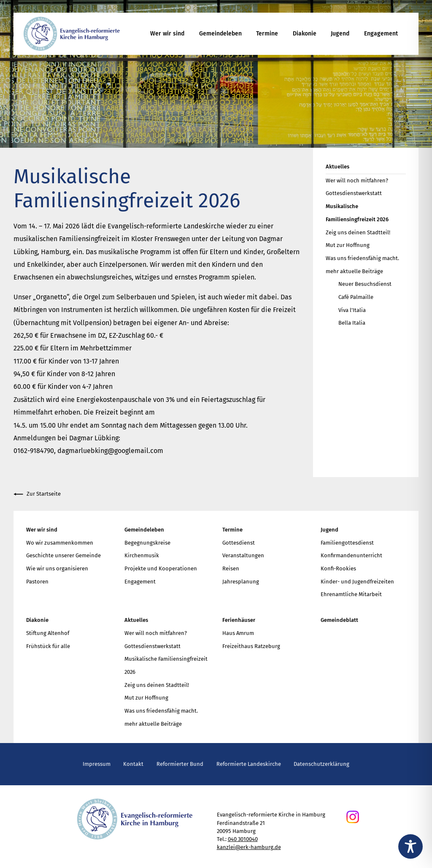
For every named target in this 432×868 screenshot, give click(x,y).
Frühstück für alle (48, 646)
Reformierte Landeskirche (249, 764)
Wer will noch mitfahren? (357, 180)
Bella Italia (352, 323)
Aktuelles (337, 167)
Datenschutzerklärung (321, 764)
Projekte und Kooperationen (161, 568)
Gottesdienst (239, 543)
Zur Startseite (37, 494)
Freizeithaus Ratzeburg (251, 646)
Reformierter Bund (180, 764)
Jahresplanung (241, 582)
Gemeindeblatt (339, 620)
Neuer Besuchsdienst (365, 284)
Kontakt (133, 764)
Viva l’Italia (352, 310)
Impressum (97, 764)
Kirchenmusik (142, 555)
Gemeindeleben (220, 34)
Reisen (231, 568)
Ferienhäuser (239, 620)
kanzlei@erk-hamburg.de (249, 847)
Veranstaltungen (243, 555)
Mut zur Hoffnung (348, 245)
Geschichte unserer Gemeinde (63, 555)
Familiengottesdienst (347, 543)
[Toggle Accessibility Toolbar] (410, 846)
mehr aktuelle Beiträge (354, 271)
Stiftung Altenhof (48, 633)
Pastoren (37, 582)
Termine (267, 34)
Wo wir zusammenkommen (60, 543)
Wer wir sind (167, 34)
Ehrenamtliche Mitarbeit (351, 594)
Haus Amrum (238, 633)
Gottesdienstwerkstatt (354, 193)
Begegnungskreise (147, 543)
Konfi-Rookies (338, 568)
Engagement (381, 34)
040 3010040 (243, 839)
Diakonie (305, 34)
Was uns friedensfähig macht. (362, 258)
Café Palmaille (356, 297)
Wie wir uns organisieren (57, 568)
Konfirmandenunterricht (351, 555)
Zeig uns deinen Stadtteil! (358, 232)
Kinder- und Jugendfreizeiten (357, 582)
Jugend (340, 34)
